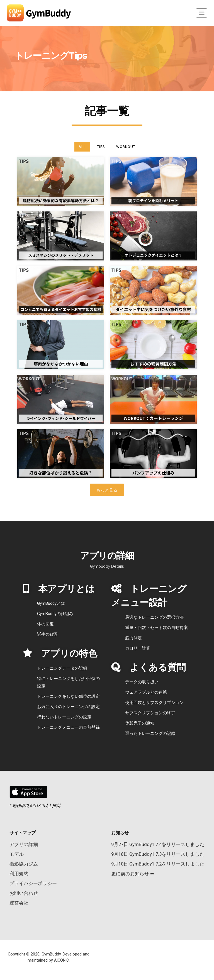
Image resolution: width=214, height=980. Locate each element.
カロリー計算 (138, 648)
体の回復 (45, 624)
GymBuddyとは (51, 603)
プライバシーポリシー (33, 883)
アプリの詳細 (24, 844)
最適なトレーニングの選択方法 (154, 617)
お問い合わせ (24, 893)
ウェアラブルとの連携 (146, 692)
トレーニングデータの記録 (62, 668)
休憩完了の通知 (140, 723)
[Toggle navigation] (202, 13)
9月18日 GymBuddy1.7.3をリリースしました (158, 854)
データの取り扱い (142, 682)
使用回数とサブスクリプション (154, 703)
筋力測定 (133, 638)
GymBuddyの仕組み (55, 614)
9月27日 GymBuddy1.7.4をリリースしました (158, 844)
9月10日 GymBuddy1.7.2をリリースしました (158, 864)
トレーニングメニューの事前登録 (68, 727)
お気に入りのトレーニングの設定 (68, 707)
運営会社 (19, 903)
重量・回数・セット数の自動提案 (156, 628)
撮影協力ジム (24, 864)
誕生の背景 (48, 634)
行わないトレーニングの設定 (64, 717)
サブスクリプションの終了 (150, 713)
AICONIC (61, 960)
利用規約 (19, 874)
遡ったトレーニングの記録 (150, 733)
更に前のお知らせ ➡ (133, 874)
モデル (17, 854)
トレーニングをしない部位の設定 (68, 696)
